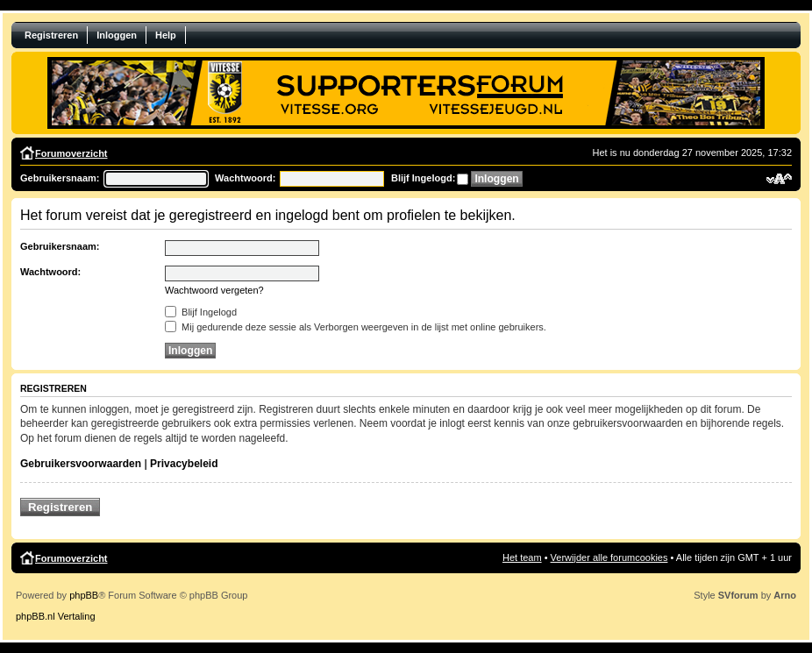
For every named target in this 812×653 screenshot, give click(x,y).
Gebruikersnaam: (60, 178)
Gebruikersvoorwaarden (81, 464)
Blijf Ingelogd (201, 312)
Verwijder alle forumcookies (609, 557)
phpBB (84, 595)
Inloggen (117, 35)
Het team (522, 557)
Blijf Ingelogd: (423, 178)
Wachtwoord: (245, 178)
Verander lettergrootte (779, 179)
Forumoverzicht (71, 153)
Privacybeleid (184, 464)
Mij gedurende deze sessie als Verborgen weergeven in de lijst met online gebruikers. (356, 327)
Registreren (51, 35)
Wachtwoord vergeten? (214, 290)
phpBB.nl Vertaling (56, 616)
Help (166, 35)
